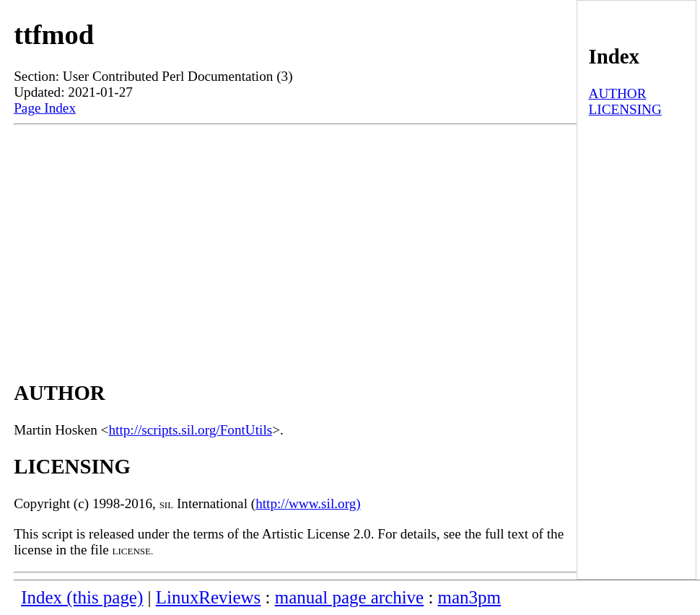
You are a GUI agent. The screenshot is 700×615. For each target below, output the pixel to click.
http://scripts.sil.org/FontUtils (190, 430)
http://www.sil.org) (308, 503)
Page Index (45, 108)
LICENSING (625, 109)
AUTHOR (618, 93)
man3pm (469, 597)
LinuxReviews (209, 597)
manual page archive (349, 597)
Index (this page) (82, 597)
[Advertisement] (295, 240)
